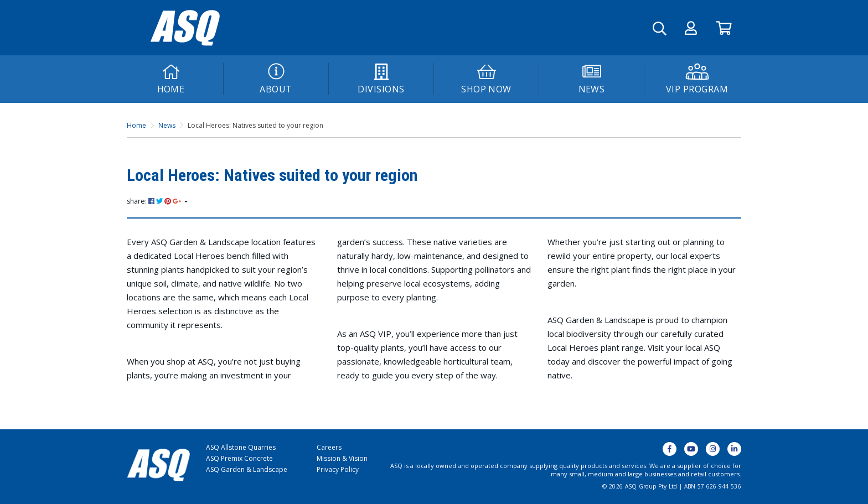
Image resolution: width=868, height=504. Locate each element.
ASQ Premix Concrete (239, 458)
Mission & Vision (342, 458)
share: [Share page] (155, 201)
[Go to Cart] (724, 28)
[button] (691, 28)
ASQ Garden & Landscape (247, 469)
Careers (329, 447)
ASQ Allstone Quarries (241, 447)
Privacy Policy (338, 469)
